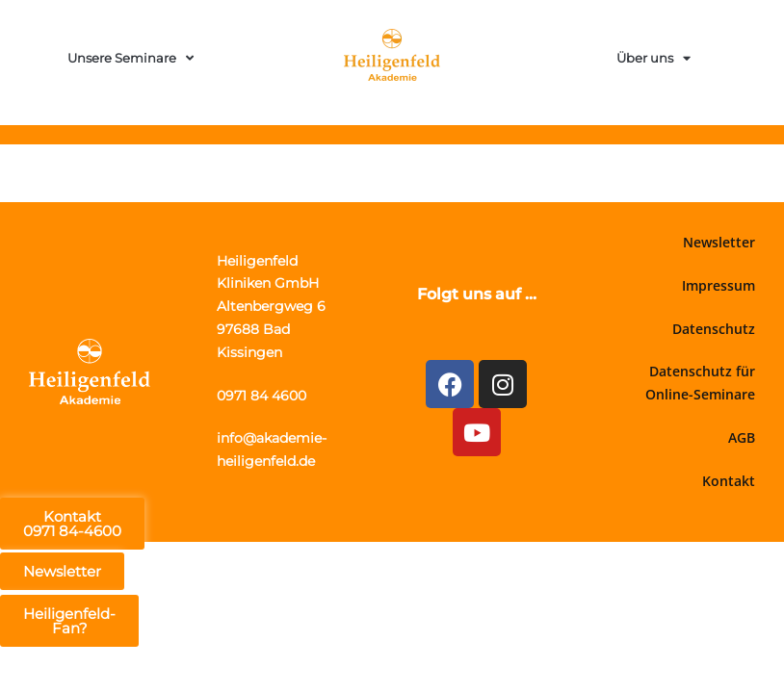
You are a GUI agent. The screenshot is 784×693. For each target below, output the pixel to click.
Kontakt (729, 481)
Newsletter (719, 242)
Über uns (653, 58)
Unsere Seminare (131, 58)
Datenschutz (714, 329)
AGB (742, 437)
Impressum (719, 285)
